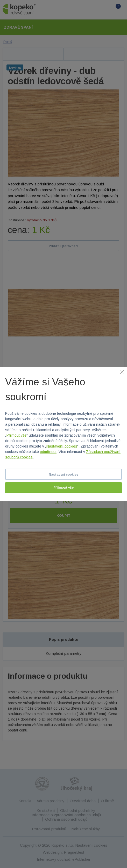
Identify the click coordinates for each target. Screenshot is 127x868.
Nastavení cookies (62, 446)
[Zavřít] (122, 372)
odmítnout (48, 452)
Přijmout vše (16, 435)
